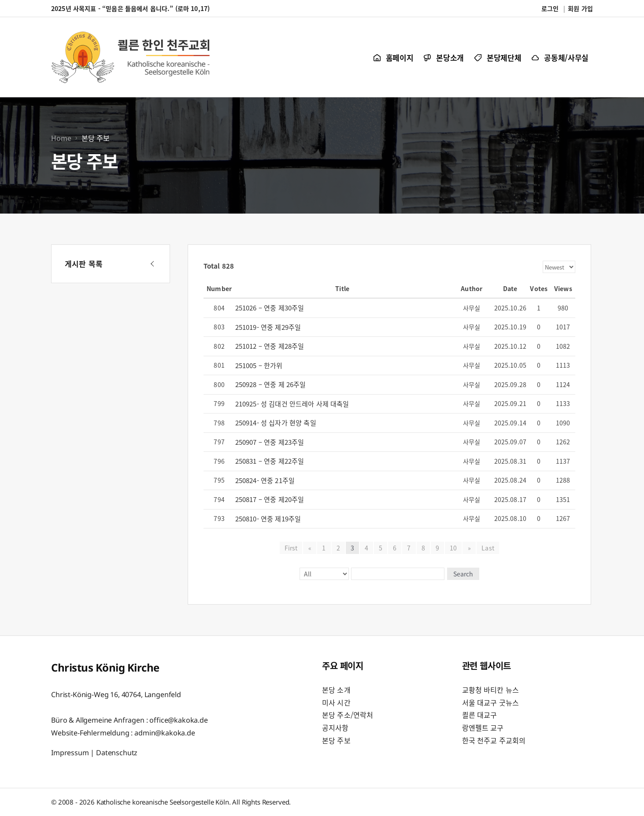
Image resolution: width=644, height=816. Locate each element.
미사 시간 (336, 702)
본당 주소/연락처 (348, 715)
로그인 (550, 8)
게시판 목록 (84, 264)
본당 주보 (336, 740)
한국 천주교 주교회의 (494, 740)
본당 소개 (336, 690)
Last (487, 548)
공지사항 (335, 727)
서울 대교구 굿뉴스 (491, 702)
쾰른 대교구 (480, 715)
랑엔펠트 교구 (483, 727)
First (291, 548)
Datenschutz (117, 752)
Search (462, 574)
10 (453, 548)
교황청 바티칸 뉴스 (491, 690)
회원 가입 (580, 8)
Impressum (70, 752)
